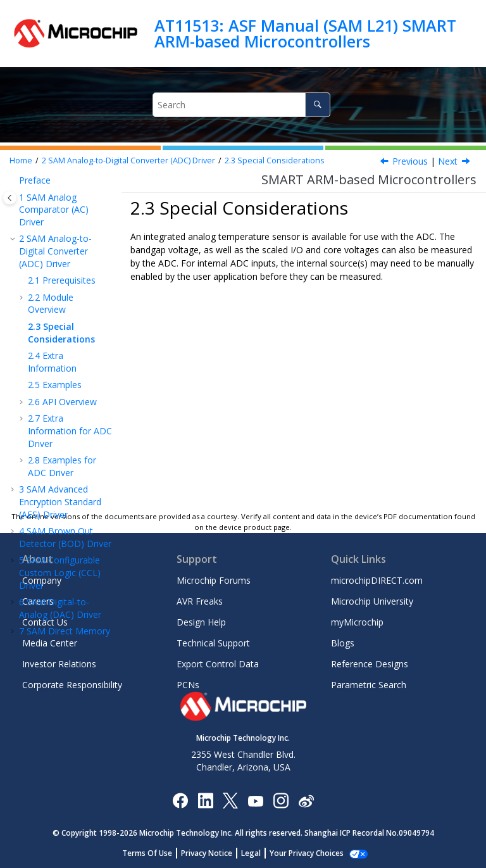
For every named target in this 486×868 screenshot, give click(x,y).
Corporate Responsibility (72, 685)
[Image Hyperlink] (255, 800)
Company (42, 580)
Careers (38, 601)
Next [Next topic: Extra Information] (448, 161)
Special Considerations (275, 160)
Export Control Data (218, 664)
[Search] (317, 105)
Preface (35, 180)
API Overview (62, 402)
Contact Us (45, 622)
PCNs (188, 685)
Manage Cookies (307, 853)
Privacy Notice (214, 853)
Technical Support (213, 643)
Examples (55, 385)
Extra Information (52, 362)
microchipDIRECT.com (377, 580)
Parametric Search (369, 685)
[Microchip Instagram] (281, 800)
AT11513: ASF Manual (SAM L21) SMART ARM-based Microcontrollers (305, 33)
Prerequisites (62, 280)
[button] (14, 180)
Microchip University (372, 601)
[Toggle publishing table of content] (10, 198)
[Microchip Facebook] (180, 800)
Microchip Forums (214, 580)
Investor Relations (59, 664)
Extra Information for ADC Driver (70, 431)
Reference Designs (370, 664)
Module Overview (51, 304)
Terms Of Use (154, 853)
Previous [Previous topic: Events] (410, 161)
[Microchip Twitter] (230, 800)
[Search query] (241, 105)
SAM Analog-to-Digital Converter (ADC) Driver (128, 160)
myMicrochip (357, 622)
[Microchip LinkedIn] (205, 800)
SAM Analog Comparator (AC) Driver (54, 210)
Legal (258, 853)
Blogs (343, 643)
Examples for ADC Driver (62, 466)
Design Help (201, 622)
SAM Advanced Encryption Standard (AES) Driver (60, 501)
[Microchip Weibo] (306, 800)
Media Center (50, 643)
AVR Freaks (200, 601)
